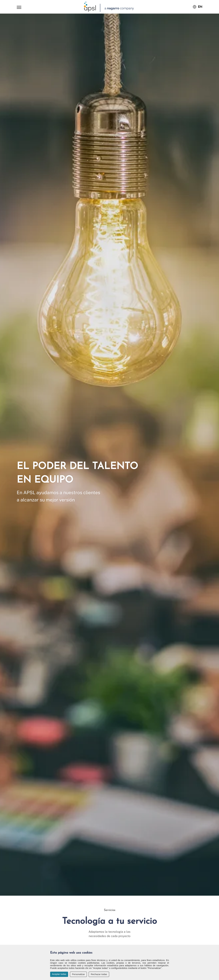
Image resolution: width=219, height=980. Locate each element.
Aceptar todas (59, 974)
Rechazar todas (99, 974)
